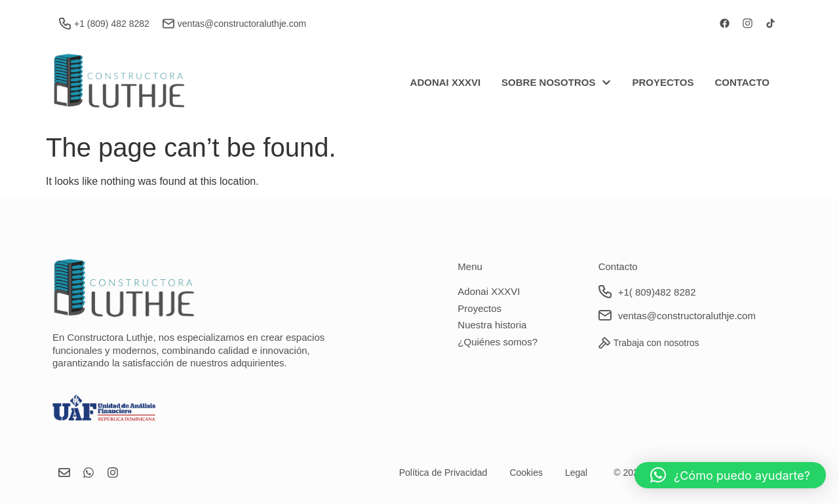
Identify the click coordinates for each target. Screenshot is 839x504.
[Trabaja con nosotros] (604, 343)
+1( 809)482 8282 (657, 292)
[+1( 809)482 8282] (605, 292)
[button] (730, 475)
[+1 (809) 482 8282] (65, 24)
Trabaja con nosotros (656, 343)
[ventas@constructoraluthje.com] (168, 24)
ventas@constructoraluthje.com (242, 24)
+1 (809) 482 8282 (112, 24)
